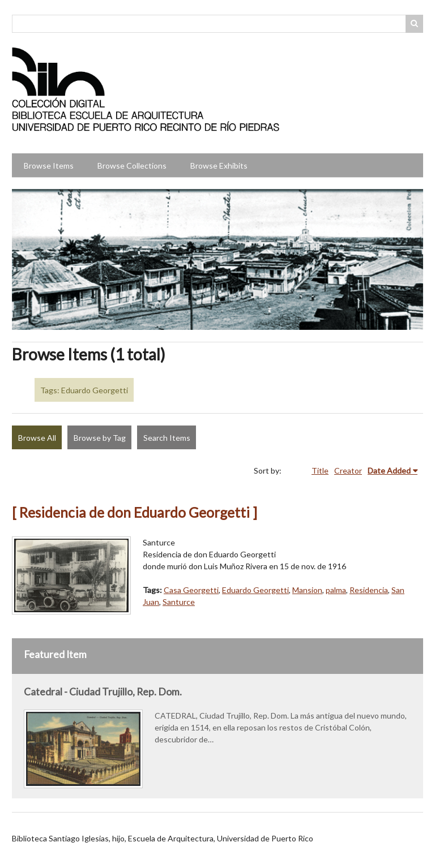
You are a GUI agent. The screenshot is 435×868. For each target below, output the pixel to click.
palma (336, 590)
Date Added (389, 470)
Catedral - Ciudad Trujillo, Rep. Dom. (103, 692)
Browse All (37, 438)
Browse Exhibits (219, 166)
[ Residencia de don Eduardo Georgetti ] (135, 512)
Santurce (179, 602)
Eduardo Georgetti (255, 590)
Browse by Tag (100, 438)
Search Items (167, 438)
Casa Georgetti (191, 590)
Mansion (307, 590)
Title (320, 470)
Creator (348, 470)
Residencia (369, 590)
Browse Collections (132, 166)
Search (415, 24)
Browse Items (49, 166)
